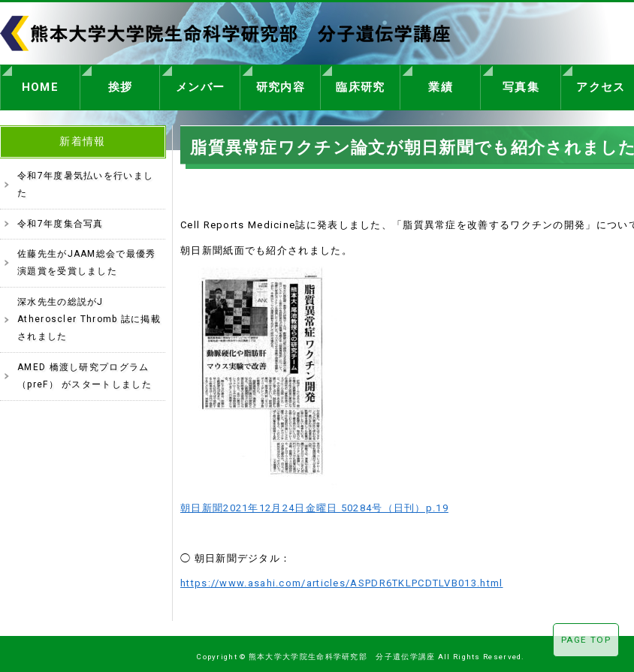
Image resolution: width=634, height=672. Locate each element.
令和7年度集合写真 (60, 219)
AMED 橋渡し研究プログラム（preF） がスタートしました (85, 371)
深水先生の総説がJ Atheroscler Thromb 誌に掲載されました (89, 315)
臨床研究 (360, 85)
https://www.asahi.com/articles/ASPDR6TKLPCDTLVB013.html (342, 579)
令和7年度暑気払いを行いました (85, 180)
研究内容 (281, 85)
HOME (40, 85)
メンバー (200, 85)
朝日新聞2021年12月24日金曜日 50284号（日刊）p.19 (314, 503)
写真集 (521, 85)
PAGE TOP (586, 640)
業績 (441, 85)
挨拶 (121, 85)
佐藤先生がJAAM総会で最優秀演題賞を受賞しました (87, 258)
